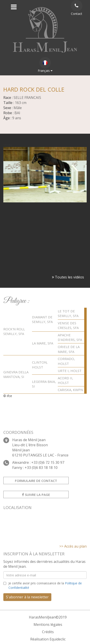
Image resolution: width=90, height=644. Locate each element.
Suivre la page (36, 495)
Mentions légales (48, 624)
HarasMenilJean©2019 (48, 617)
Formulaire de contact (36, 481)
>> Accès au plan (73, 546)
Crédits (48, 632)
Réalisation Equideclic (48, 639)
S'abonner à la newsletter (27, 597)
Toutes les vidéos (68, 277)
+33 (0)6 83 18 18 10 (41, 468)
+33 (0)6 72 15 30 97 (48, 462)
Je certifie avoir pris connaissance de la (45, 585)
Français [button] (45, 65)
